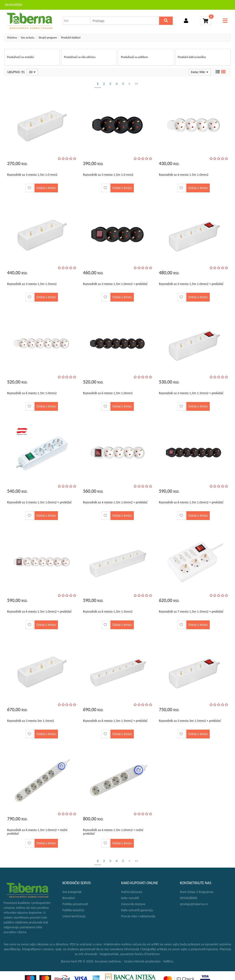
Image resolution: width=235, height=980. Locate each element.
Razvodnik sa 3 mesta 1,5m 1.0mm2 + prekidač (115, 284)
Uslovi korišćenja (74, 916)
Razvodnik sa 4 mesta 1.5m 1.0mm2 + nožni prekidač (113, 832)
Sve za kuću (28, 38)
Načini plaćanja (132, 892)
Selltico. (169, 961)
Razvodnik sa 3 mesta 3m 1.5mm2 (31, 721)
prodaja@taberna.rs (194, 904)
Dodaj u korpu (46, 188)
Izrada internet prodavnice (142, 961)
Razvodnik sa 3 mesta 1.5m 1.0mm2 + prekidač (39, 502)
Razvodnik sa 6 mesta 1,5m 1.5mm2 (108, 612)
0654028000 (14, 5)
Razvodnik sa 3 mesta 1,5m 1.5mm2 (32, 284)
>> (136, 84)
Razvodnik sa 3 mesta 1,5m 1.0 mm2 (32, 175)
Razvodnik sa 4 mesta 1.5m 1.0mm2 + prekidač (115, 502)
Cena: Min (200, 72)
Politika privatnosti (75, 904)
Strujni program (48, 38)
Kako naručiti (130, 898)
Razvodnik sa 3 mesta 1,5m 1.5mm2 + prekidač (191, 393)
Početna (12, 38)
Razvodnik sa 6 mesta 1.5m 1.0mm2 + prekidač (191, 502)
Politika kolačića (73, 910)
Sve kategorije (72, 892)
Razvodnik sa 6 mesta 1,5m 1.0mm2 (108, 393)
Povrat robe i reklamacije (138, 916)
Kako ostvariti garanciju (137, 910)
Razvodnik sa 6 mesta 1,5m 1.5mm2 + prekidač (115, 721)
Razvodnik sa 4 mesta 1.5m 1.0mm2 (184, 175)
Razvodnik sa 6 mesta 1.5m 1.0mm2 (32, 393)
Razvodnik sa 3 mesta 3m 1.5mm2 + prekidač (190, 721)
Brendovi (69, 898)
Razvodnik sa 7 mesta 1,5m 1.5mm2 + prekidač (191, 612)
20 (32, 72)
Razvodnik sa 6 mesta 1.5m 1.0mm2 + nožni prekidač (37, 832)
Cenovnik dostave (133, 904)
